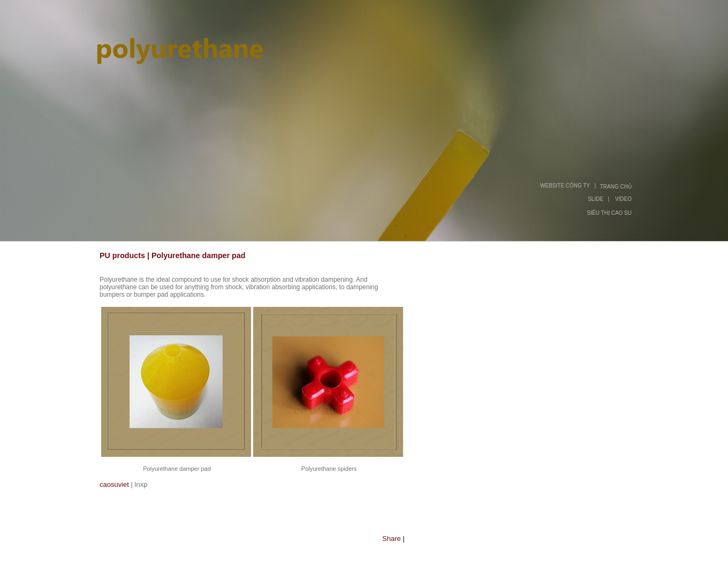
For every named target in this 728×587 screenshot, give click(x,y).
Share (392, 539)
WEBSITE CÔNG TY (565, 186)
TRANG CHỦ (616, 187)
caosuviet (114, 484)
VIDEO (623, 199)
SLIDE (596, 199)
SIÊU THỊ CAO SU (609, 213)
